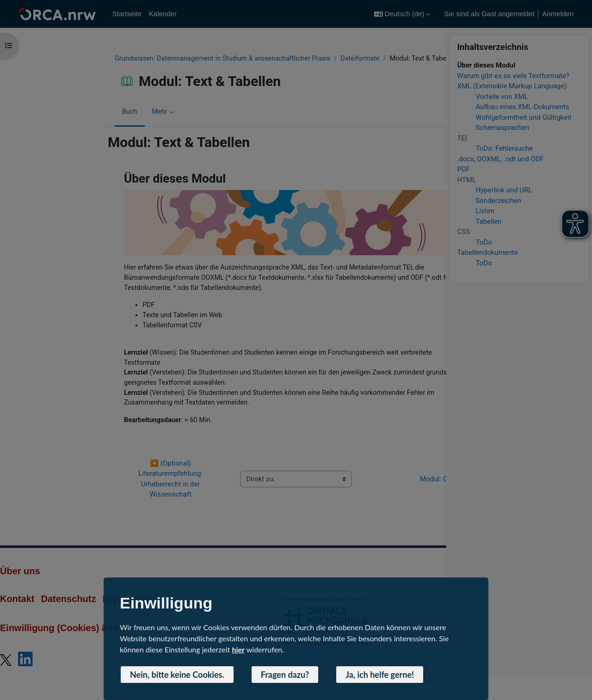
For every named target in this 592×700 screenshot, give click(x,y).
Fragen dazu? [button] (285, 675)
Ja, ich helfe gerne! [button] (380, 675)
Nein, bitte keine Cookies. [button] (177, 675)
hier (238, 649)
